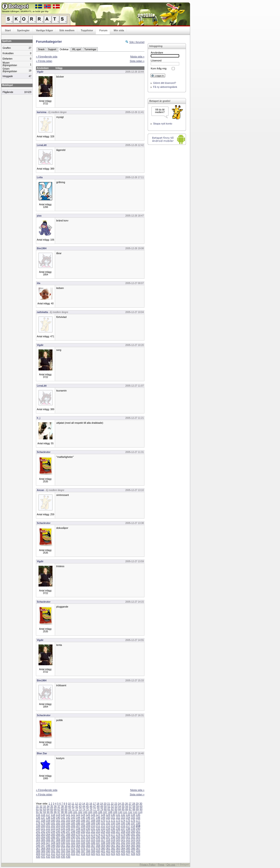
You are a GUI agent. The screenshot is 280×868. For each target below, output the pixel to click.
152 (118, 818)
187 (83, 823)
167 (88, 820)
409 (38, 854)
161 (58, 820)
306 (48, 840)
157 (38, 820)
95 (52, 812)
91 (37, 812)
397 (83, 851)
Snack (41, 49)
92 (41, 812)
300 (123, 837)
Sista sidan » (137, 61)
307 (53, 840)
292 (83, 837)
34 (48, 806)
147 (93, 818)
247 (68, 832)
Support (52, 49)
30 (141, 804)
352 (68, 846)
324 (138, 840)
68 (62, 809)
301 (128, 837)
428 (133, 854)
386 (133, 848)
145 (83, 818)
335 (88, 843)
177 (138, 820)
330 (63, 843)
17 (94, 804)
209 (88, 826)
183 (63, 823)
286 (53, 837)
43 (80, 806)
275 (103, 834)
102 (80, 812)
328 (53, 843)
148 (98, 818)
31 (37, 806)
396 (78, 851)
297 (108, 837)
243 (48, 832)
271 (83, 834)
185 (73, 823)
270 (78, 834)
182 (58, 823)
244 (53, 832)
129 (108, 815)
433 (53, 857)
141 (63, 818)
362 (118, 846)
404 (118, 851)
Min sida (119, 30)
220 (38, 829)
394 (68, 851)
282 (138, 834)
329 (58, 843)
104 (90, 812)
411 (48, 854)
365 (133, 846)
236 (118, 829)
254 (103, 832)
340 (113, 843)
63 (45, 809)
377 (88, 848)
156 (138, 818)
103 (85, 812)
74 (84, 809)
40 (70, 806)
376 (83, 848)
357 (93, 846)
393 (63, 851)
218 (133, 826)
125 (88, 815)
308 (58, 840)
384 (123, 848)
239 (133, 829)
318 (108, 840)
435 (63, 857)
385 (128, 848)
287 (58, 837)
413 (58, 854)
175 (128, 820)
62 (41, 809)
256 (113, 832)
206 (73, 826)
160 (53, 820)
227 (73, 829)
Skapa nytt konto (163, 124)
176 (133, 820)
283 (38, 837)
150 (108, 818)
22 (112, 804)
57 (130, 806)
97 (59, 812)
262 (38, 834)
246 (63, 832)
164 (73, 820)
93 (45, 812)
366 (138, 846)
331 (68, 843)
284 (43, 837)
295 (98, 837)
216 (123, 826)
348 (48, 846)
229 (83, 829)
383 (118, 848)
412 (53, 854)
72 (77, 809)
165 (78, 820)
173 (118, 820)
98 (62, 812)
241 (38, 832)
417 (78, 854)
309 (63, 840)
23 (116, 804)
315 (93, 840)
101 (75, 812)
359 (103, 846)
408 (138, 851)
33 (45, 806)
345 (138, 843)
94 (48, 812)
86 (127, 809)
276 (108, 834)
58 (134, 806)
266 (58, 834)
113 (135, 812)
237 (123, 829)
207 (78, 826)
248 (73, 832)
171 (108, 820)
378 (93, 848)
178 (38, 823)
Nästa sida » (137, 57)
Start (8, 30)
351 (63, 846)
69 (66, 809)
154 (128, 818)
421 (98, 854)
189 (93, 823)
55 (123, 806)
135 (138, 815)
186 (78, 823)
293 (88, 837)
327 (48, 843)
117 (48, 815)
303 (138, 837)
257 (118, 832)
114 (140, 812)
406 (128, 851)
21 (108, 804)
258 (123, 832)
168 (93, 820)
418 (83, 854)
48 (98, 806)
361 (113, 846)
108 (110, 812)
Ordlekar (64, 49)
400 (98, 851)
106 (100, 812)
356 (88, 846)
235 (113, 829)
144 (78, 818)
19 (101, 804)
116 (43, 815)
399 (93, 851)
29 (137, 804)
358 (98, 846)
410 (43, 854)
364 (128, 846)
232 (98, 829)
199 (38, 826)
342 (123, 843)
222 (48, 829)
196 (128, 823)
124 (83, 815)
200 (43, 826)
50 (105, 806)
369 (48, 848)
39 (66, 806)
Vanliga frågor (44, 30)
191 (103, 823)
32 (41, 806)
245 (58, 832)
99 (66, 812)
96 (55, 812)
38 (62, 806)
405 (123, 851)
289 (68, 837)
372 (63, 848)
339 (108, 843)
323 (133, 840)
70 (70, 809)
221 (43, 829)
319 (113, 840)
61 (37, 809)
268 (68, 834)
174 (123, 820)
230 (88, 829)
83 (116, 809)
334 (83, 843)
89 (137, 809)
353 (73, 846)
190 (98, 823)
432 (48, 857)
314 (88, 840)
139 (53, 818)
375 (78, 848)
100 (70, 812)
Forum (103, 30)
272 (88, 834)
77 (94, 809)
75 (87, 809)
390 (48, 851)
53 (116, 806)
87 (130, 809)
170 (103, 820)
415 (68, 854)
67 (59, 809)
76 (91, 809)
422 (103, 854)
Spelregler (23, 30)
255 (108, 832)
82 (112, 809)
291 (78, 837)
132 (123, 815)
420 (93, 854)
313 (83, 840)
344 (133, 843)
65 (52, 809)
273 (93, 834)
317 (103, 840)
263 (43, 834)
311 (73, 840)
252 (93, 832)
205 (68, 826)
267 (63, 834)
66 (55, 809)
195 (123, 823)
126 (93, 815)
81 (109, 809)
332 (73, 843)
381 (108, 848)
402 (108, 851)
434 (58, 857)
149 (103, 818)
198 (138, 823)
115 (38, 815)
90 (141, 809)
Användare (157, 53)
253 (98, 832)
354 (78, 846)
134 (133, 815)
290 (73, 837)
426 (123, 854)
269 (73, 834)
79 (102, 809)
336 (93, 843)
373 (68, 848)
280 (128, 834)
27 (130, 804)
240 (138, 829)
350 (58, 846)
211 (98, 826)
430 (38, 857)
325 (38, 843)
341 (118, 843)
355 (83, 846)
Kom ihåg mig (159, 68)
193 (113, 823)
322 (128, 840)
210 (93, 826)
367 (38, 848)
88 (134, 809)
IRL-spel (76, 49)
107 (105, 812)
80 (105, 809)
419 (88, 854)
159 (48, 820)
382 (113, 848)
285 (48, 837)
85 (123, 809)
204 (63, 826)
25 (123, 804)
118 (53, 815)
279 (123, 834)
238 (128, 829)
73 (80, 809)
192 (108, 823)
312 (78, 840)
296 (103, 837)
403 (113, 851)
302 (133, 837)
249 (78, 832)
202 (53, 826)
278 (118, 834)
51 (109, 806)
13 (80, 804)
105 (95, 812)
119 (58, 815)
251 (88, 832)
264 (48, 834)
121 (68, 815)
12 (77, 804)
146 (88, 818)
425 (118, 854)
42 (77, 806)
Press (161, 864)
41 (73, 806)
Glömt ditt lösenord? (164, 83)
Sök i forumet (137, 42)
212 (103, 826)
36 (55, 806)
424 (113, 854)
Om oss (171, 864)
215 (118, 826)
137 (43, 818)
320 (118, 840)
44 (84, 806)
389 (43, 851)
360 (108, 846)
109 (115, 812)
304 (38, 840)
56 (127, 806)
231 (93, 829)
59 (137, 806)
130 (113, 815)
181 (53, 823)
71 (73, 809)
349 (53, 846)
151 (113, 818)
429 (138, 854)
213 (108, 826)
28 (134, 804)
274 (98, 834)
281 (133, 834)
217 (128, 826)
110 (120, 812)
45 (87, 806)
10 (69, 804)
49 (102, 806)
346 (38, 846)
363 (123, 846)
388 (38, 851)
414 (63, 854)
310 (68, 840)
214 (113, 826)
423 (108, 854)
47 (94, 806)
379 (98, 848)
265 (53, 834)
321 (123, 840)
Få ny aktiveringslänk (165, 87)
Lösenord (156, 60)
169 (98, 820)
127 (98, 815)
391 (53, 851)
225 (63, 829)
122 (73, 815)
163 (68, 820)
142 (68, 818)
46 (91, 806)
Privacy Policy (147, 864)
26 (126, 804)
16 (91, 804)
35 (52, 806)
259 (128, 832)
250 (83, 832)
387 (138, 848)
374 (73, 848)
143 (73, 818)
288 (63, 837)
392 (58, 851)
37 (59, 806)
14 (84, 804)
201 (48, 826)
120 (63, 815)
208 (83, 826)
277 (113, 834)
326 (43, 843)
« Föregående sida (47, 57)
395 (73, 851)
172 (113, 820)
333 (78, 843)
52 (112, 806)
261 (138, 832)
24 (119, 804)
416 (73, 854)
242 (43, 832)
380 (103, 848)
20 (105, 804)
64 (48, 809)
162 (63, 820)
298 (113, 837)
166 (83, 820)
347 (43, 846)
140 (58, 818)
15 (87, 804)
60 (141, 806)
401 (103, 851)
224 (58, 829)
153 (123, 818)
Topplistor (87, 30)
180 (48, 823)
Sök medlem (67, 30)
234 (108, 829)
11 (73, 804)
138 (48, 818)
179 (43, 823)
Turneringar (90, 49)
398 (88, 851)
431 (43, 857)
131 (118, 815)
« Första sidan (44, 61)
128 (103, 815)
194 (118, 823)
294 (93, 837)
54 (119, 806)
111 (125, 812)
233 (103, 829)
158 (43, 820)
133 (128, 815)
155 (133, 818)
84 (119, 809)
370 (53, 848)
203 (58, 826)
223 (53, 829)
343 (128, 843)
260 (133, 832)
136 (38, 818)
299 (118, 837)
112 (130, 812)
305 (43, 840)
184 (68, 823)
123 (78, 815)
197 (133, 823)
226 (68, 829)
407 (133, 851)
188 (88, 823)
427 (128, 854)
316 (98, 840)
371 (58, 848)
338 (103, 843)
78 (98, 809)
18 (98, 804)
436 (68, 857)
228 (78, 829)
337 (98, 843)
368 (43, 848)
